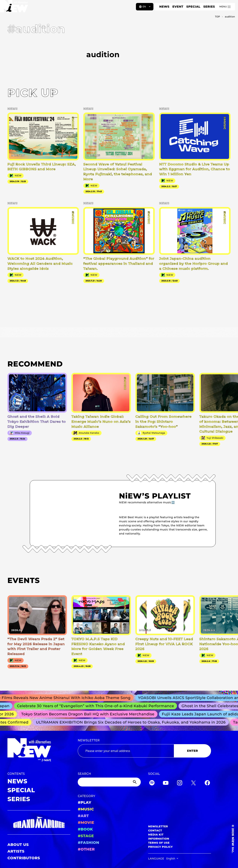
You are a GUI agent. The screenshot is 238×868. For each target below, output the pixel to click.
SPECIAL (193, 7)
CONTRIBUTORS (24, 858)
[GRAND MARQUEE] (39, 822)
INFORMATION (159, 839)
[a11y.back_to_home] (15, 8)
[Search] (109, 782)
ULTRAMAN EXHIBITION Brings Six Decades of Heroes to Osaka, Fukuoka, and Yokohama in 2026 (132, 722)
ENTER (193, 751)
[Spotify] (152, 783)
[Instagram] (180, 783)
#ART (83, 816)
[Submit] (135, 782)
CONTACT (155, 830)
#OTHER (86, 849)
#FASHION (88, 843)
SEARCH (84, 774)
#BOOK (85, 829)
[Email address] (126, 751)
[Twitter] (193, 783)
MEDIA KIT (156, 835)
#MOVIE (86, 823)
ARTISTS (16, 851)
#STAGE (86, 836)
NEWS (164, 7)
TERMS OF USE (159, 843)
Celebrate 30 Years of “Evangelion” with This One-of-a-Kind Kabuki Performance (98, 706)
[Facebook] (207, 783)
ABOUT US (18, 845)
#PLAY (84, 802)
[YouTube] (166, 783)
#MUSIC (86, 809)
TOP (217, 17)
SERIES (209, 7)
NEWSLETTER (89, 740)
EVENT (178, 7)
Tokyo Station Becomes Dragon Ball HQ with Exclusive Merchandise (90, 714)
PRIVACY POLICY (160, 847)
